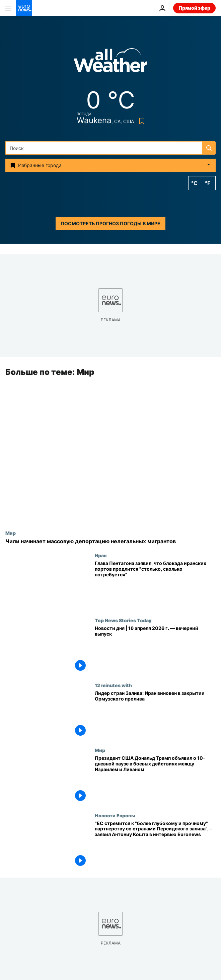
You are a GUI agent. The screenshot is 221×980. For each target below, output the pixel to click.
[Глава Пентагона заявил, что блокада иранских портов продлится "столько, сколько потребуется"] (155, 585)
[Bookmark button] (140, 121)
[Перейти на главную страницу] (24, 8)
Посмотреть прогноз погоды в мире (110, 223)
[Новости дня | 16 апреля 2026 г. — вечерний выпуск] (155, 650)
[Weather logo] (110, 62)
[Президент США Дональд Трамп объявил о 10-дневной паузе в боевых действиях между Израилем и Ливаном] (155, 780)
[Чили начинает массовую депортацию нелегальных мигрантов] (110, 541)
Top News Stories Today (123, 621)
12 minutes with (113, 685)
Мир (11, 533)
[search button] (209, 148)
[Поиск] (110, 148)
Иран (101, 556)
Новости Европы (115, 815)
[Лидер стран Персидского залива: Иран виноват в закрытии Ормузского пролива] (155, 715)
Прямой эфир (194, 8)
